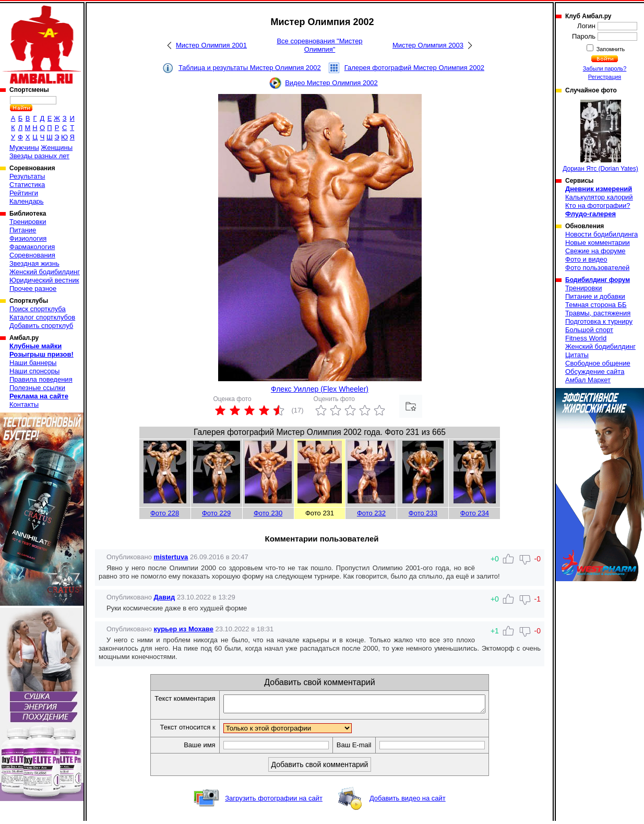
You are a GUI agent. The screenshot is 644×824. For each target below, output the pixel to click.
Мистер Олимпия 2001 (211, 45)
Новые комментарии (598, 243)
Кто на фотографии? (598, 205)
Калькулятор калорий (599, 197)
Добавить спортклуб (41, 326)
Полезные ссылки (37, 388)
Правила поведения (41, 379)
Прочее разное (33, 289)
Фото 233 (423, 513)
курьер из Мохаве (184, 629)
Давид (165, 597)
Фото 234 (475, 513)
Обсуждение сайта (595, 372)
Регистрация (605, 77)
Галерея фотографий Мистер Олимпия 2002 (414, 68)
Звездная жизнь (34, 263)
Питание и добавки (595, 296)
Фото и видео (586, 259)
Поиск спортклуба (38, 309)
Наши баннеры (33, 363)
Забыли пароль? (605, 68)
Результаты (27, 176)
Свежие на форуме (595, 251)
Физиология (28, 238)
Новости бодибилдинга (601, 234)
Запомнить (610, 49)
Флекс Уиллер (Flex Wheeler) (320, 389)
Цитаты (577, 355)
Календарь (27, 201)
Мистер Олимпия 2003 (428, 45)
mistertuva (171, 557)
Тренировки (28, 222)
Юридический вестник (44, 280)
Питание (23, 230)
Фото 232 (371, 513)
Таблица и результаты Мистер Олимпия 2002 (250, 68)
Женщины (57, 148)
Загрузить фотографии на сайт (274, 801)
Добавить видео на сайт (408, 801)
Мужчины (24, 148)
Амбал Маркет (588, 380)
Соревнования (32, 255)
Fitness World (586, 338)
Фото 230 (268, 513)
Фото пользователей (597, 268)
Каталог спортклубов (42, 317)
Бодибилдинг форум (598, 280)
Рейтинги (24, 193)
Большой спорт (589, 330)
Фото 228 (165, 513)
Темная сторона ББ (596, 305)
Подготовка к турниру (599, 321)
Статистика (27, 185)
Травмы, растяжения (598, 313)
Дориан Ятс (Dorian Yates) (600, 136)
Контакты (24, 404)
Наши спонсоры (34, 371)
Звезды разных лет (39, 156)
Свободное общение (598, 363)
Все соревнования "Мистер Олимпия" (319, 45)
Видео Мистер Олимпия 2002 (331, 83)
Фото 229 (216, 513)
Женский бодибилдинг (45, 272)
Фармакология (32, 247)
